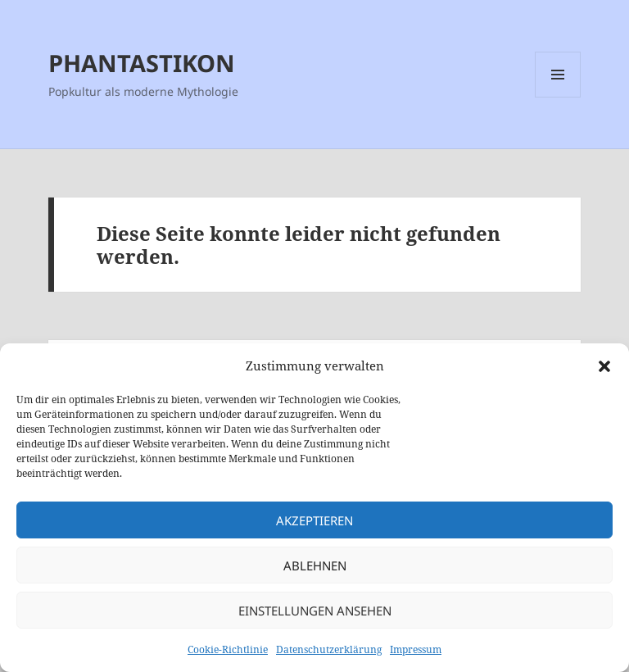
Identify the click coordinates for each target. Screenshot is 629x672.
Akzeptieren (314, 520)
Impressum (416, 649)
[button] (604, 366)
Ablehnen (315, 565)
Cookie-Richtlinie (228, 649)
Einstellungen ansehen (315, 611)
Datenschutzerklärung (329, 649)
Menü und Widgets (558, 97)
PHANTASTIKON (142, 63)
